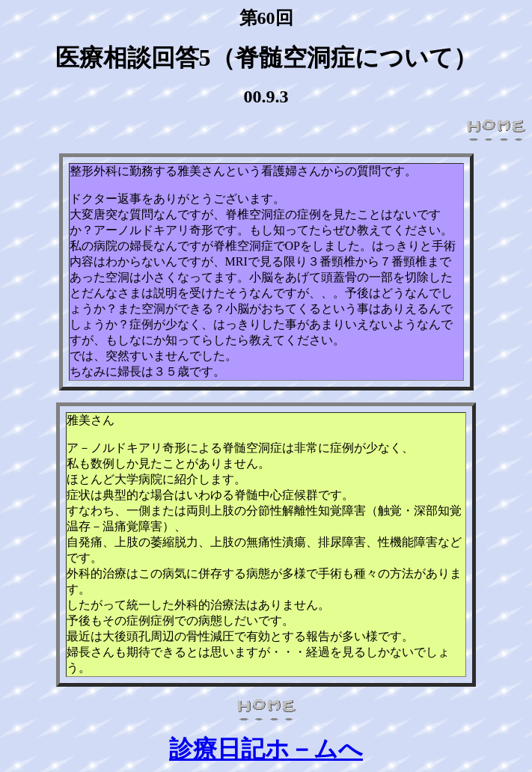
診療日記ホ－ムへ (266, 749)
